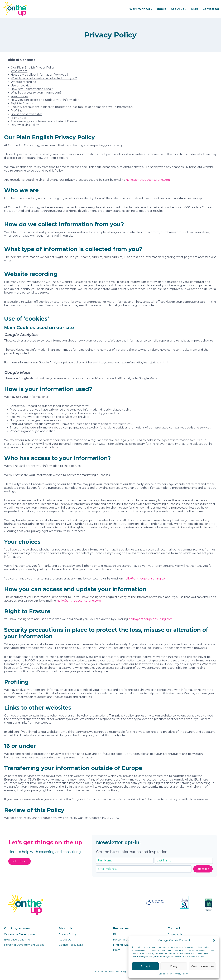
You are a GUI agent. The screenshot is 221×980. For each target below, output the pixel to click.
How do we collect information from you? (39, 75)
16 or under (19, 118)
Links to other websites (27, 114)
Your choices (19, 96)
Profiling (17, 111)
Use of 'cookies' (21, 86)
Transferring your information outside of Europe (44, 121)
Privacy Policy (181, 974)
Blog (195, 9)
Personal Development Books (24, 945)
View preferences (202, 966)
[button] (214, 940)
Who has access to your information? (36, 93)
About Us (65, 940)
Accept (145, 966)
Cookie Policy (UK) (71, 945)
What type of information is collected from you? (44, 78)
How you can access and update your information (45, 100)
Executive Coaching (17, 940)
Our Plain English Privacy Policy (33, 68)
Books (162, 9)
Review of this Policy (25, 125)
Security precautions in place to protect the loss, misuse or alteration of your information (72, 107)
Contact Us (211, 9)
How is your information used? (32, 89)
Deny (174, 966)
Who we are (19, 71)
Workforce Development (21, 934)
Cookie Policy (165, 974)
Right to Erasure (22, 103)
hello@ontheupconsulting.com (148, 180)
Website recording (23, 82)
